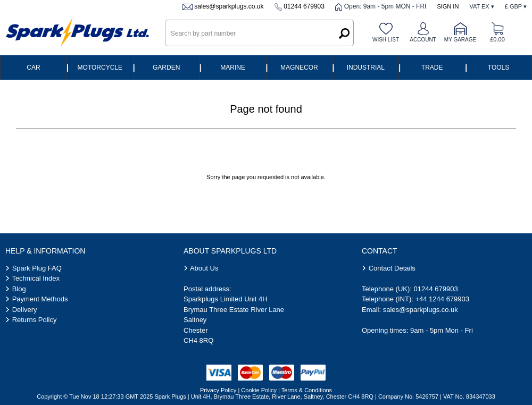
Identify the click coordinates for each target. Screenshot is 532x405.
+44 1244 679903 (442, 299)
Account (423, 40)
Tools (498, 67)
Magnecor (299, 67)
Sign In (448, 6)
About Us (204, 268)
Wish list (386, 40)
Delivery (25, 310)
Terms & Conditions (307, 390)
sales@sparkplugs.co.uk (229, 6)
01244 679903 (304, 6)
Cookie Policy (259, 390)
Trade (432, 67)
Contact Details (392, 268)
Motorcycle (100, 67)
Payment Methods (40, 299)
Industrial (366, 67)
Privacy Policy (218, 390)
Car (33, 67)
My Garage (460, 40)
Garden (166, 67)
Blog (19, 289)
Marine (233, 67)
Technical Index (36, 278)
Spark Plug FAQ (37, 268)
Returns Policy (35, 320)
